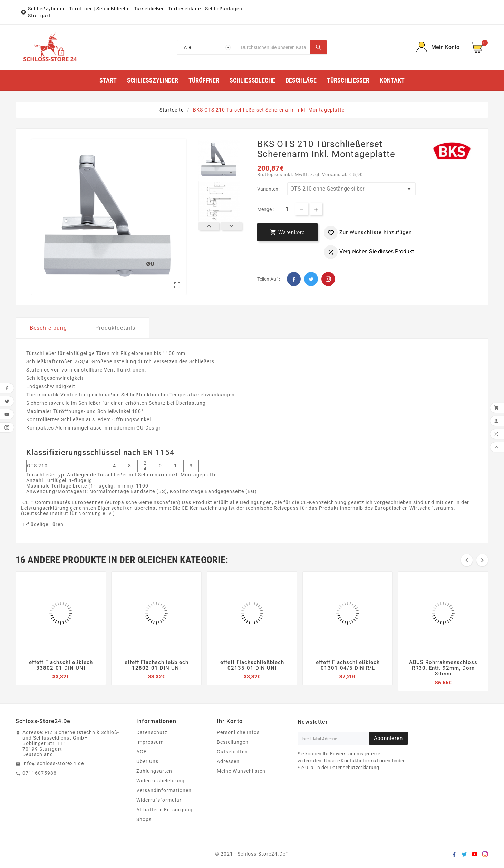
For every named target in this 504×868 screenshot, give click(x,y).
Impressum (150, 742)
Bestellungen (233, 742)
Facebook (294, 279)
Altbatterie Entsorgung (164, 810)
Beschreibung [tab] (48, 328)
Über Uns (147, 761)
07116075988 (40, 773)
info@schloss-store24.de (53, 763)
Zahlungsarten (154, 771)
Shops (144, 819)
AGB (142, 752)
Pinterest (328, 279)
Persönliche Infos (238, 732)
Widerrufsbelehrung (161, 781)
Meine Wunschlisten (241, 771)
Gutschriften (232, 752)
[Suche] (274, 47)
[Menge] (287, 209)
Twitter (311, 279)
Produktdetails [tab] (115, 328)
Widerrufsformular (159, 800)
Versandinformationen (164, 790)
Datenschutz (152, 732)
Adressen (228, 761)
